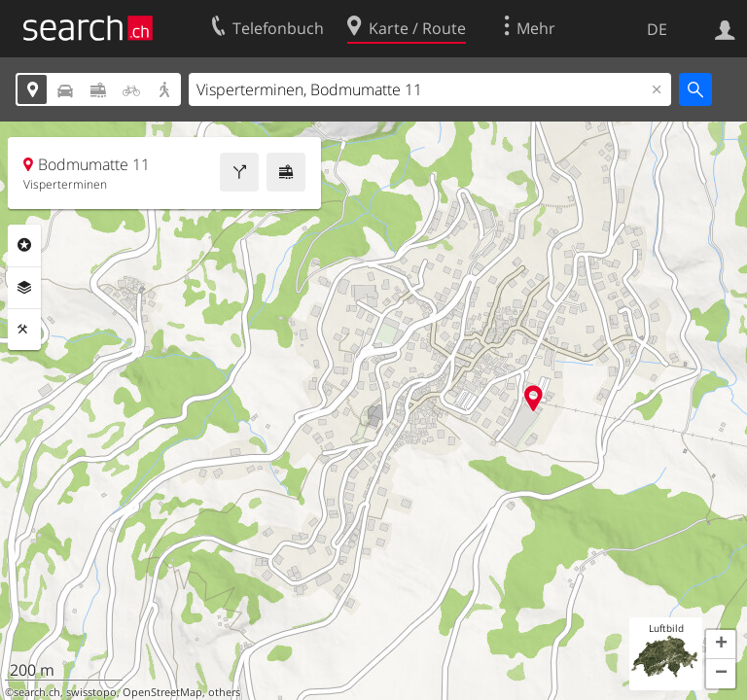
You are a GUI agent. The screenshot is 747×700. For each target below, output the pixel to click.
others (224, 692)
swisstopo (91, 692)
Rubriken (24, 245)
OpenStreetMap (162, 692)
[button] (721, 645)
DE (657, 29)
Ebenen (24, 288)
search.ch (37, 692)
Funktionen (24, 330)
